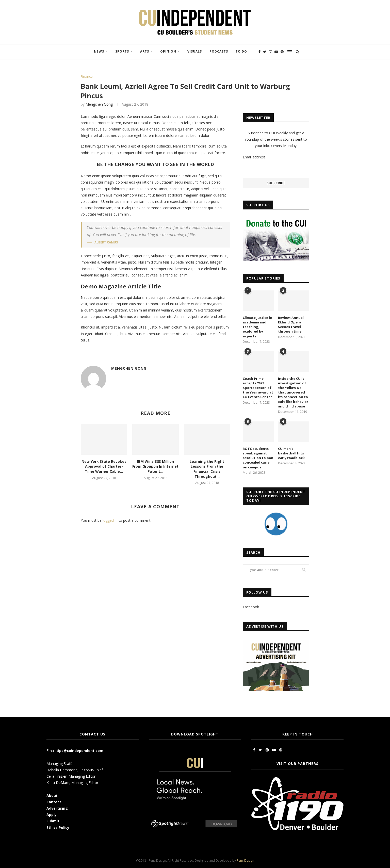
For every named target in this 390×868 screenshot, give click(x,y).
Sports (122, 51)
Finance (87, 77)
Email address (254, 157)
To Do (241, 51)
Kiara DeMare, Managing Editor (72, 783)
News (99, 51)
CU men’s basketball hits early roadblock (291, 453)
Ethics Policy (58, 828)
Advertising (57, 808)
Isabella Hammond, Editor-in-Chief (75, 770)
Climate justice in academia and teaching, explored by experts (257, 327)
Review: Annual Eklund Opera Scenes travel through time (291, 325)
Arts (145, 51)
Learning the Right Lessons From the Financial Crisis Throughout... (207, 469)
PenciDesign (245, 861)
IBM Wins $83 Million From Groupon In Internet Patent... (155, 466)
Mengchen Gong (99, 104)
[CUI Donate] (276, 219)
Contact (54, 802)
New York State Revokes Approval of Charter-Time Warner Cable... (104, 466)
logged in (110, 520)
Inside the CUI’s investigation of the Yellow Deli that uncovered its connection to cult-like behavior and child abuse (293, 392)
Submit (53, 821)
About (52, 796)
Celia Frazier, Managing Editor (71, 776)
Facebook (251, 607)
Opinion (168, 51)
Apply (52, 815)
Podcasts (219, 51)
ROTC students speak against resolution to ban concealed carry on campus (258, 458)
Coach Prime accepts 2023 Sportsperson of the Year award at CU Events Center (258, 388)
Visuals (195, 51)
